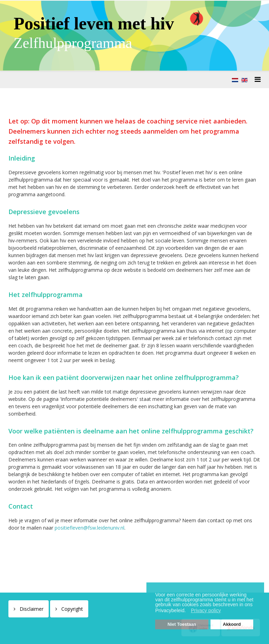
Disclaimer (31, 609)
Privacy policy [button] (206, 610)
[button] (188, 611)
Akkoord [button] (232, 624)
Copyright (71, 609)
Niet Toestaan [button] (182, 624)
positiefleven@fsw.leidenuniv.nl (89, 528)
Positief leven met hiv (94, 23)
